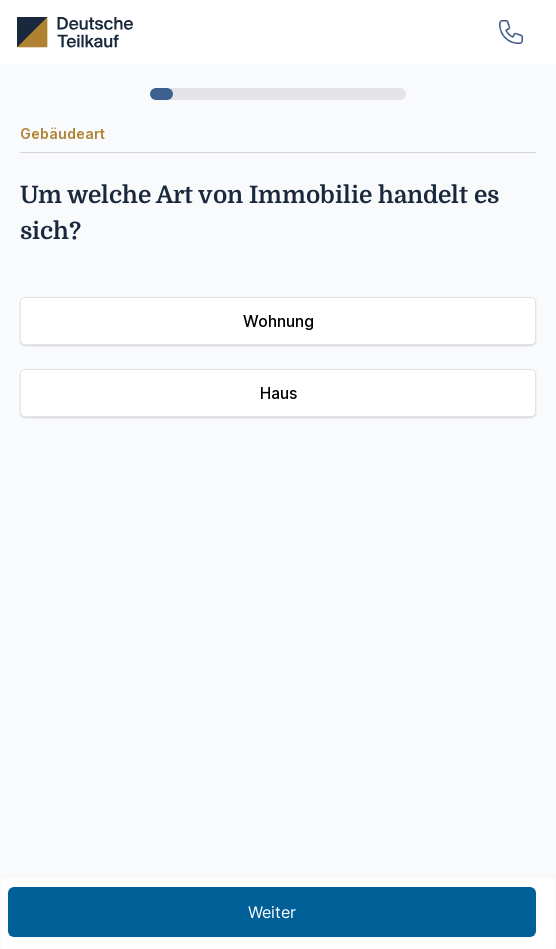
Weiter (272, 912)
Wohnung (278, 321)
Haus (278, 393)
